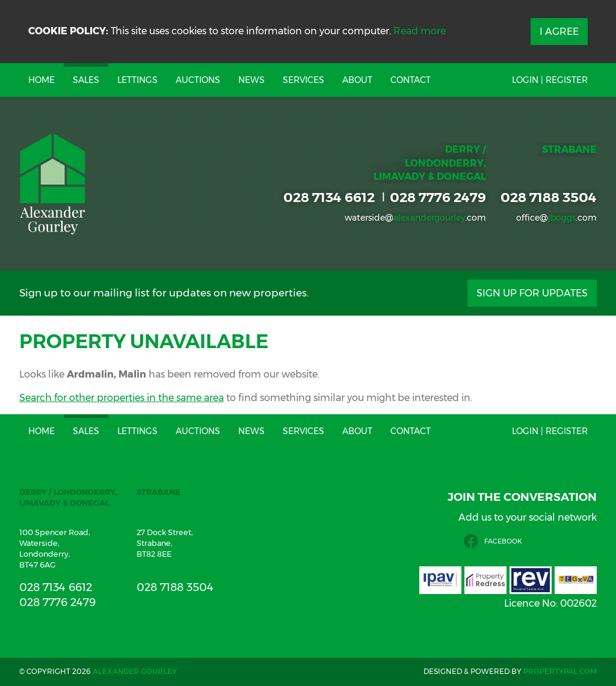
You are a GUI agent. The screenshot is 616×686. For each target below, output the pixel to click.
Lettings (137, 80)
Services (303, 80)
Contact (411, 80)
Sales (86, 80)
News (251, 80)
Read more (420, 31)
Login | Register (550, 80)
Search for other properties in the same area (122, 398)
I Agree (559, 32)
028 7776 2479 (438, 197)
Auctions (198, 80)
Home (42, 80)
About (357, 80)
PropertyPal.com (560, 671)
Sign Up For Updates (532, 293)
